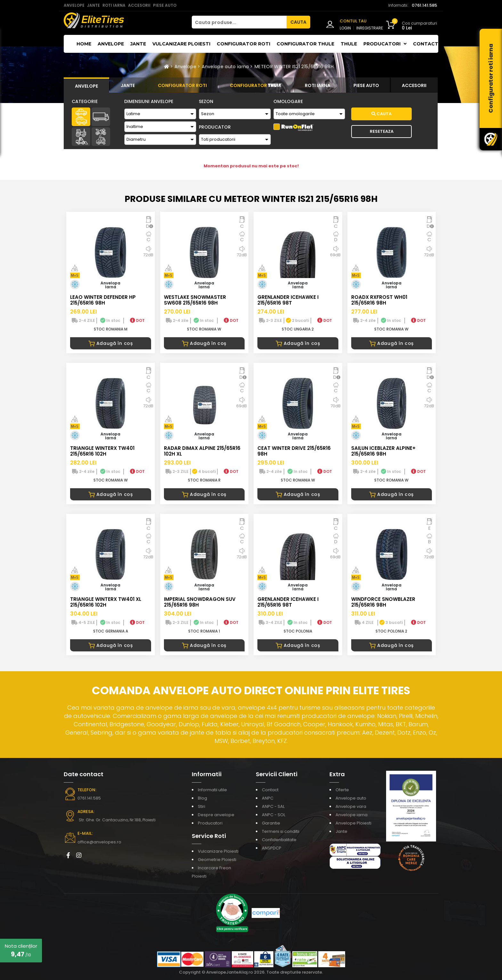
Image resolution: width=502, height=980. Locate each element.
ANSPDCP (272, 848)
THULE (349, 44)
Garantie (271, 823)
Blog (202, 798)
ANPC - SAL (273, 806)
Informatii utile (212, 790)
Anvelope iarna (352, 815)
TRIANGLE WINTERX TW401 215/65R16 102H (102, 451)
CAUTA (298, 22)
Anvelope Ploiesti (353, 823)
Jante (138, 44)
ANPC (268, 798)
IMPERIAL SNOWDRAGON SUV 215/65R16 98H (200, 602)
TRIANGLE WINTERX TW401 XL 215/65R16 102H (106, 602)
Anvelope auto (351, 798)
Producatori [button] (385, 44)
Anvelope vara (351, 806)
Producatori (210, 823)
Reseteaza (382, 131)
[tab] (86, 85)
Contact (426, 44)
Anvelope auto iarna (225, 67)
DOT (137, 320)
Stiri (202, 806)
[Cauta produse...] (239, 22)
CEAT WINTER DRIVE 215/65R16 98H (294, 451)
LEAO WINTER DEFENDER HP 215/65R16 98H (103, 300)
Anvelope (111, 44)
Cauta (381, 114)
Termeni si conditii (281, 831)
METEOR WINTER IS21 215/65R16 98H (294, 67)
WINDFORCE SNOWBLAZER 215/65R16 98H (383, 602)
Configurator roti (243, 44)
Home (84, 44)
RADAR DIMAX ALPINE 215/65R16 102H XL (202, 451)
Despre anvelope (216, 815)
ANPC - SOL (274, 815)
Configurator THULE (305, 44)
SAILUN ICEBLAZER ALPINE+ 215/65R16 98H (383, 451)
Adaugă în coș (111, 343)
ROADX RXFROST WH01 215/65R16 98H (379, 300)
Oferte (342, 790)
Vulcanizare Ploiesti (181, 44)
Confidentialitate (279, 840)
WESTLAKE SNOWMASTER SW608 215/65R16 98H (195, 300)
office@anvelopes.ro (97, 842)
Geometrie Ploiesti (217, 860)
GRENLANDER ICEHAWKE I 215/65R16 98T (288, 300)
